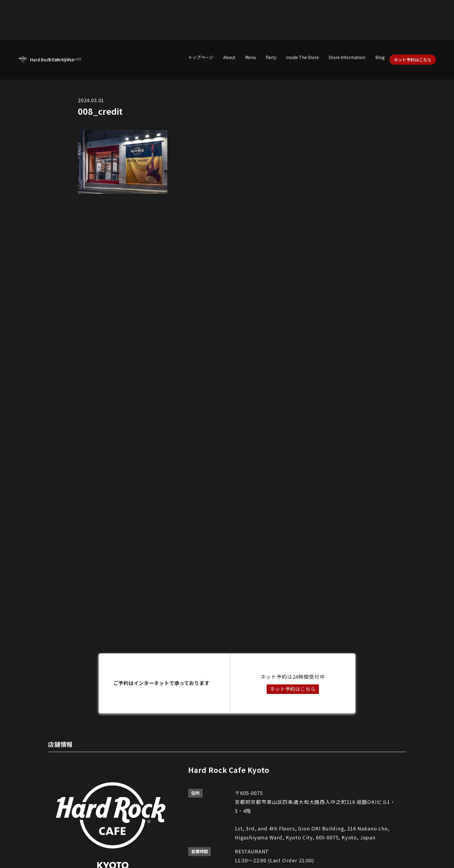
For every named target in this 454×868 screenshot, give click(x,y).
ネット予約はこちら (413, 60)
